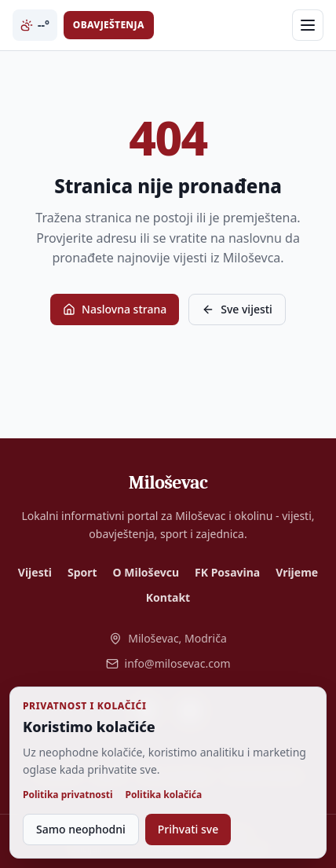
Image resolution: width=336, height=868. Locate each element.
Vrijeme (297, 572)
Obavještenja (109, 25)
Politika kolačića (164, 795)
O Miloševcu (146, 572)
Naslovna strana (115, 309)
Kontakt (168, 597)
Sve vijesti (237, 309)
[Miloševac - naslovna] (168, 482)
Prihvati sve (188, 829)
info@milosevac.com (168, 663)
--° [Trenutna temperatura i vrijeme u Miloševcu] (35, 25)
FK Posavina (227, 572)
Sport (82, 572)
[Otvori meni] (308, 25)
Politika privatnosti (68, 795)
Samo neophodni (81, 829)
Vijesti (35, 572)
